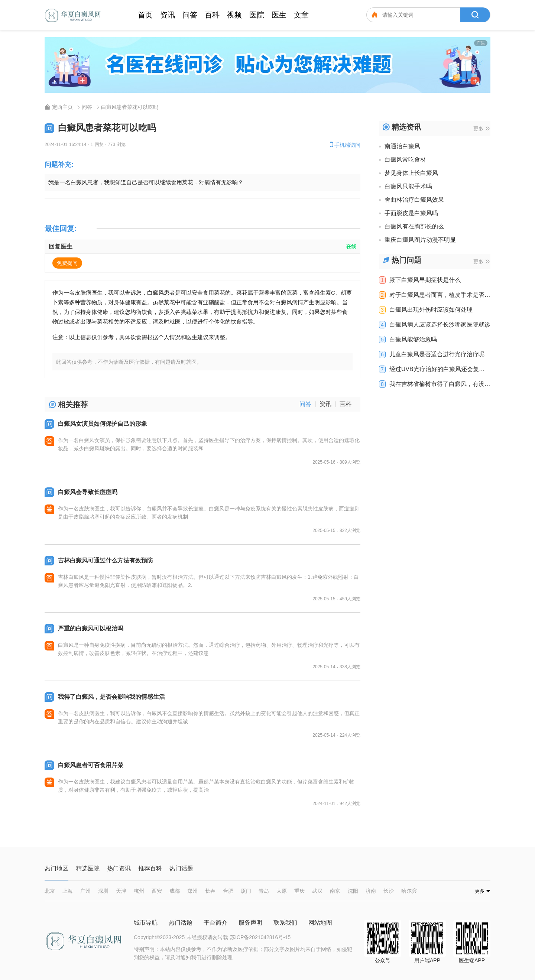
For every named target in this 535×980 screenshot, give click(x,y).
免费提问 (67, 263)
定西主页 (62, 107)
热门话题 (181, 923)
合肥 (228, 891)
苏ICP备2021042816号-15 (260, 937)
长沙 (389, 891)
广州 (85, 891)
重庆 (299, 891)
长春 (210, 891)
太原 (282, 891)
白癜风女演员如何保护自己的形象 (103, 424)
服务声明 (250, 923)
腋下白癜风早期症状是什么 (425, 280)
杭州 (139, 891)
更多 (481, 129)
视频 (234, 15)
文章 (301, 15)
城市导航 (146, 923)
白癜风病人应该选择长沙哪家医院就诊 (440, 325)
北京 (50, 891)
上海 (68, 891)
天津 (121, 891)
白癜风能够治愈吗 (413, 340)
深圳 (103, 891)
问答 (190, 15)
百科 (212, 15)
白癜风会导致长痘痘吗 (88, 492)
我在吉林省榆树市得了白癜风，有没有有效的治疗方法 (440, 384)
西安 (157, 891)
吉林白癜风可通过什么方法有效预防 (106, 560)
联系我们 (285, 923)
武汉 (317, 891)
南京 (335, 891)
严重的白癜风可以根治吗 (91, 628)
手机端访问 (344, 145)
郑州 (192, 891)
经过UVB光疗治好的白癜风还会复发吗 (437, 369)
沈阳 (353, 891)
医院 (257, 15)
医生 (279, 15)
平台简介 (215, 923)
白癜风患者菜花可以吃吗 (130, 107)
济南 (371, 891)
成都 (175, 891)
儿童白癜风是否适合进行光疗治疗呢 (437, 354)
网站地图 (320, 923)
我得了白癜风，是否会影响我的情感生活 (111, 697)
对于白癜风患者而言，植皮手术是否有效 (440, 295)
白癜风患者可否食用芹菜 (91, 765)
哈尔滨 (409, 891)
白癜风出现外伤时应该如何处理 (431, 310)
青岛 (264, 891)
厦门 (246, 891)
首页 (145, 15)
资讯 (168, 15)
